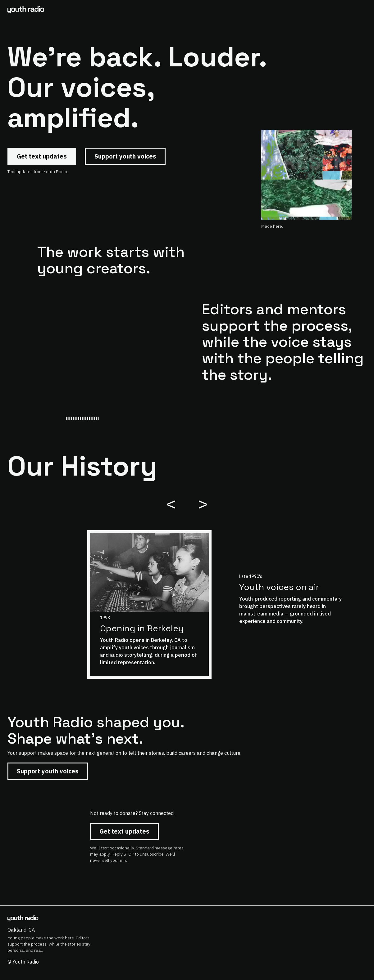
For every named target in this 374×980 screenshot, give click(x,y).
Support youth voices (125, 156)
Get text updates (42, 156)
